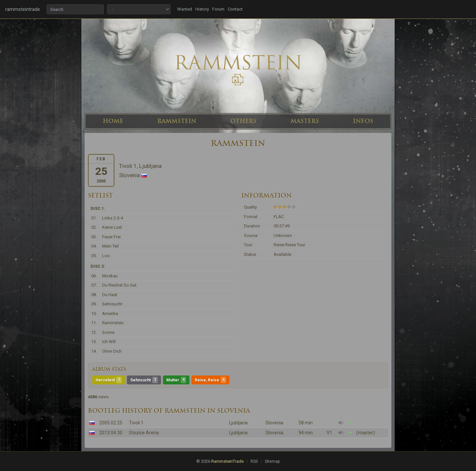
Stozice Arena (144, 433)
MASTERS (305, 121)
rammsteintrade (23, 9)
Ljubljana (238, 423)
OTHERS (243, 121)
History (202, 9)
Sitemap (272, 461)
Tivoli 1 (136, 423)
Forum (218, 9)
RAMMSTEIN (177, 121)
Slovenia (274, 423)
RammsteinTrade (227, 461)
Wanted (185, 9)
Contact (235, 9)
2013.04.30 (111, 433)
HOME (113, 121)
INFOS (363, 121)
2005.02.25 (111, 423)
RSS (254, 461)
